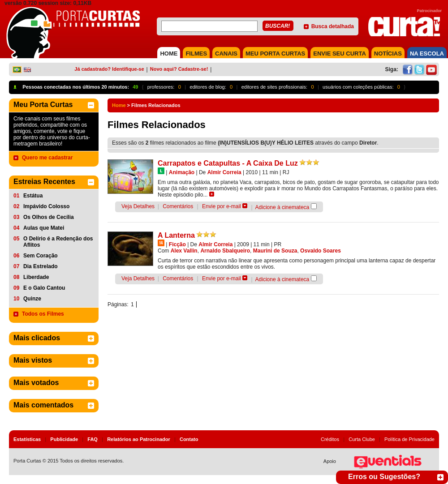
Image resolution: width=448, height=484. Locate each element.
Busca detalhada (333, 26)
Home (119, 105)
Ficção (177, 244)
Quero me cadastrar (47, 158)
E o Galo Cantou (44, 288)
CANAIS (226, 54)
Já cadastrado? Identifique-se (109, 69)
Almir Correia (224, 172)
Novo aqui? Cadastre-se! (179, 69)
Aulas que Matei (44, 228)
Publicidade (64, 439)
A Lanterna (176, 235)
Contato (189, 439)
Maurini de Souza (275, 251)
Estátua (33, 196)
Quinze (32, 299)
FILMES (196, 54)
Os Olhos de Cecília (49, 217)
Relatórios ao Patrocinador (139, 439)
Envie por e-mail (222, 206)
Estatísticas (27, 439)
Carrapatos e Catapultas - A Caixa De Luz (228, 163)
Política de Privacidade (409, 439)
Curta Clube (362, 439)
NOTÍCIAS (388, 54)
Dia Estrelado (41, 266)
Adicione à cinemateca (282, 207)
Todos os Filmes (43, 314)
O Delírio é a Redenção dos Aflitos (58, 242)
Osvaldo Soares (321, 251)
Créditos (330, 439)
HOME (169, 54)
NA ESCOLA (427, 54)
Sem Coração (41, 256)
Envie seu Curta (340, 54)
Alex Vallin (184, 251)
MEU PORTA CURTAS (275, 54)
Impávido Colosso (46, 206)
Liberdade (36, 277)
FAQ (93, 439)
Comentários (178, 206)
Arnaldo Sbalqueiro (225, 251)
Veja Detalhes (138, 206)
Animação (182, 172)
